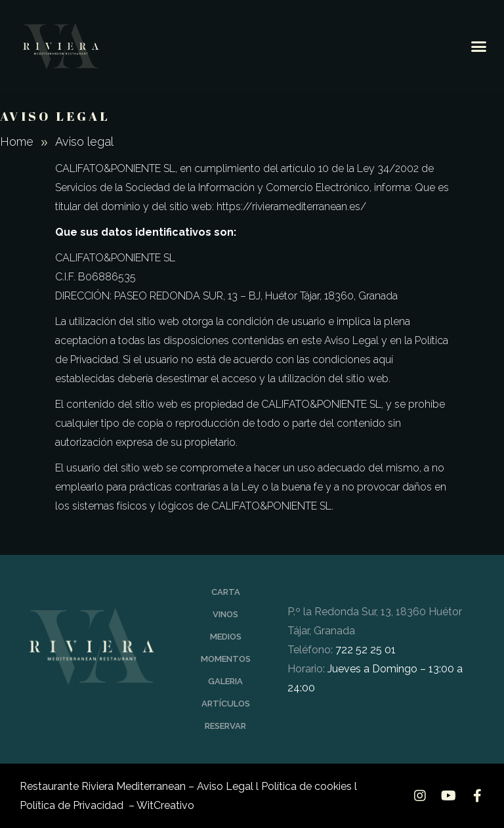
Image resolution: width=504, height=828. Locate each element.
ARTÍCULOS (226, 704)
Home (17, 142)
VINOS (225, 614)
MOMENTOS (226, 659)
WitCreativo (165, 805)
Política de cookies (306, 786)
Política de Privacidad (73, 805)
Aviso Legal (225, 786)
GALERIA (225, 681)
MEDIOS (226, 637)
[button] (478, 46)
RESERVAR (225, 726)
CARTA (226, 592)
